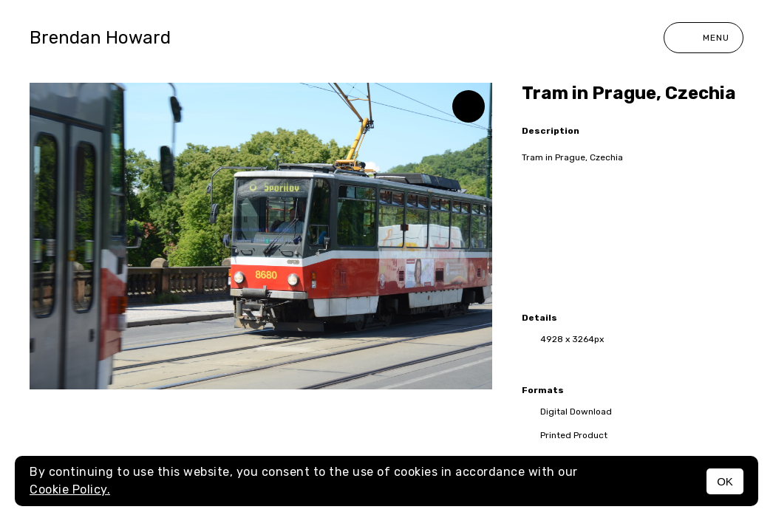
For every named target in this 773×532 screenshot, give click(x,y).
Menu (704, 38)
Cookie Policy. (70, 490)
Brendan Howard (100, 38)
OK (725, 481)
